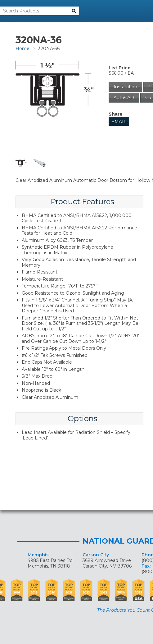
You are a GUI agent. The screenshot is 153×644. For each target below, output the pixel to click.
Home (22, 48)
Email (119, 122)
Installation (125, 87)
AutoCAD (124, 98)
